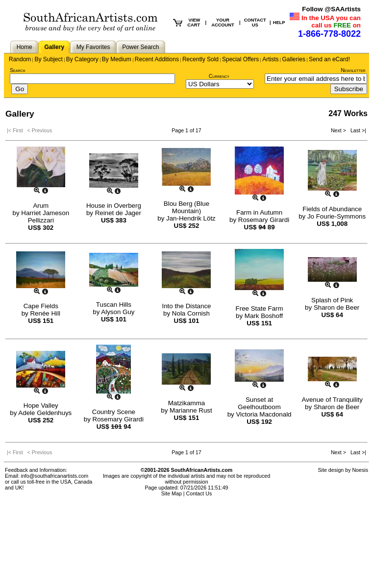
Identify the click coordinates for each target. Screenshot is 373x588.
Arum (41, 206)
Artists (270, 59)
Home (25, 47)
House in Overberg (114, 206)
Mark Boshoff (264, 316)
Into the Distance (186, 306)
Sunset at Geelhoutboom (259, 403)
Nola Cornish (191, 313)
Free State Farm (260, 308)
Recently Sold (200, 59)
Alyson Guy (118, 312)
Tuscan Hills (114, 305)
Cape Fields (41, 306)
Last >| (357, 130)
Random (20, 59)
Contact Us (199, 493)
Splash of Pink (332, 300)
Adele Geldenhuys (45, 413)
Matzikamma (187, 403)
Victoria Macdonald (263, 414)
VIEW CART (194, 23)
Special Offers (240, 59)
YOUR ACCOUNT (223, 23)
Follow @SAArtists (331, 9)
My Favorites (93, 47)
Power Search (140, 47)
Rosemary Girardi (264, 220)
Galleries (294, 59)
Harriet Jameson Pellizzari (45, 217)
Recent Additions (157, 59)
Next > (339, 130)
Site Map (172, 493)
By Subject (48, 59)
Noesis (360, 470)
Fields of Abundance (332, 209)
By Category (82, 59)
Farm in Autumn (259, 212)
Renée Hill (45, 313)
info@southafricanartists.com (55, 476)
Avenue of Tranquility (332, 400)
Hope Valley (41, 405)
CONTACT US (255, 23)
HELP (279, 23)
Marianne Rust (191, 410)
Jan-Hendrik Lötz (191, 218)
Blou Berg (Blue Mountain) (186, 207)
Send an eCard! (329, 59)
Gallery (54, 47)
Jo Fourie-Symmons (336, 216)
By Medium (117, 59)
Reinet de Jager (118, 213)
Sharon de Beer (336, 307)
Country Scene (114, 412)
